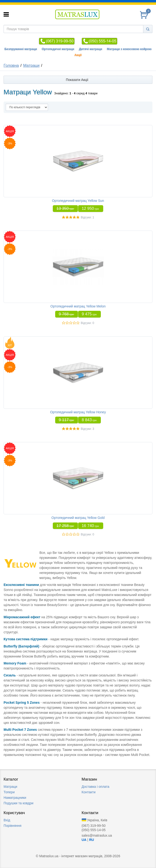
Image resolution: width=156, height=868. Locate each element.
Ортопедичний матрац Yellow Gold (78, 518)
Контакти (89, 792)
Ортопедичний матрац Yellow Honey (78, 412)
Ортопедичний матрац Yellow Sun (78, 201)
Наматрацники (15, 798)
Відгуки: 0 (87, 323)
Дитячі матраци (91, 49)
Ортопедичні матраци (58, 49)
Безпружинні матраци (21, 49)
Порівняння (13, 826)
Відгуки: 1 (87, 217)
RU (91, 840)
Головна (11, 65)
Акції (78, 55)
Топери (9, 792)
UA (84, 840)
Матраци (31, 65)
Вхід (7, 820)
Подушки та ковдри (19, 803)
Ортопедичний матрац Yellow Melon (78, 306)
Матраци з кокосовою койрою (129, 49)
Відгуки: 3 (87, 429)
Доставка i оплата (96, 787)
